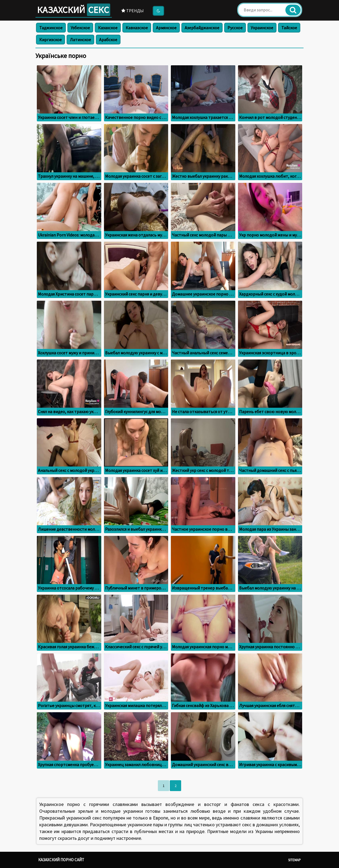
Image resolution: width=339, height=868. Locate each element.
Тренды (133, 11)
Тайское (289, 28)
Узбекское (80, 28)
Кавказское (137, 28)
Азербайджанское (202, 28)
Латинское (80, 40)
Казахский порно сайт (61, 860)
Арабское (108, 40)
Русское (235, 28)
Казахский (74, 10)
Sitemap (294, 860)
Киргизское (50, 40)
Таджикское (51, 28)
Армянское (166, 28)
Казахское (108, 28)
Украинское (262, 28)
